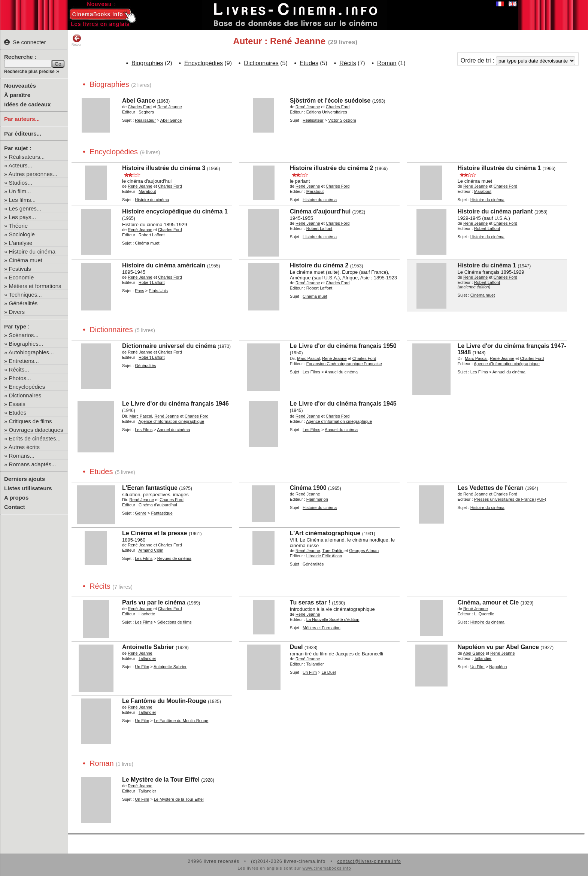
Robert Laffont (152, 235)
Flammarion (317, 499)
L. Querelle (484, 614)
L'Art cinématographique (325, 533)
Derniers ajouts (25, 479)
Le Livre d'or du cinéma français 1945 (343, 404)
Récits (348, 63)
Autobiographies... (31, 352)
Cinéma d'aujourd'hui (320, 211)
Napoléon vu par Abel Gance (498, 647)
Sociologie (22, 234)
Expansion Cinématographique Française (344, 364)
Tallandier (147, 658)
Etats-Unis (158, 291)
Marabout (147, 191)
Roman (387, 63)
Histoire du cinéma (32, 251)
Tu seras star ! (310, 602)
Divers (17, 312)
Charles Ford (140, 107)
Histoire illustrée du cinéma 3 (164, 168)
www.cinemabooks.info (327, 868)
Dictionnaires (25, 395)
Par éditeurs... (23, 134)
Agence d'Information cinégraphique (507, 364)
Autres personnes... (33, 174)
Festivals (20, 269)
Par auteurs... (22, 119)
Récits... (19, 369)
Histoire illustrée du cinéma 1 (499, 168)
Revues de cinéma (174, 558)
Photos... (20, 378)
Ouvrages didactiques (36, 430)
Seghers (146, 112)
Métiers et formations (35, 286)
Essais (17, 404)
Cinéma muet (26, 260)
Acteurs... (20, 165)
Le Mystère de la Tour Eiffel (161, 780)
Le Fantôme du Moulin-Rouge (164, 701)
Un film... (20, 191)
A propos (16, 498)
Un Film (142, 667)
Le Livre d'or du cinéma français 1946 (175, 404)
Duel (296, 647)
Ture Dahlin (333, 551)
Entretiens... (24, 361)
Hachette (147, 614)
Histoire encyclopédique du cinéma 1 (175, 211)
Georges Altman (364, 551)
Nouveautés (20, 86)
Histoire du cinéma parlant (495, 211)
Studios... (21, 183)
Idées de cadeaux (27, 104)
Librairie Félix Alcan (324, 556)
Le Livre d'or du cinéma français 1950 (343, 346)
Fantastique (162, 513)
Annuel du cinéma (341, 372)
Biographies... (26, 344)
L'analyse (21, 243)
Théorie (18, 226)
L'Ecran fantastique (150, 488)
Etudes (18, 413)
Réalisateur (145, 120)
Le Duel (328, 672)
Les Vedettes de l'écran (491, 488)
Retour (77, 40)
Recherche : (20, 57)
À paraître (17, 95)
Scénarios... (24, 335)
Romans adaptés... (33, 464)
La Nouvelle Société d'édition (333, 619)
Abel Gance (139, 101)
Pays (139, 291)
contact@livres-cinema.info (369, 861)
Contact (15, 507)
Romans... (22, 456)
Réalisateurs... (27, 157)
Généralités (23, 303)
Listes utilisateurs (28, 488)
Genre (141, 513)
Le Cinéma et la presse (154, 533)
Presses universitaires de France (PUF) (510, 499)
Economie (22, 277)
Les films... (22, 200)
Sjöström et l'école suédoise (330, 101)
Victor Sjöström (342, 120)
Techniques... (25, 295)
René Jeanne (169, 107)
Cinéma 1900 (308, 488)
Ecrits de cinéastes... (35, 438)
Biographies (147, 63)
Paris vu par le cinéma (154, 602)
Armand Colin (151, 550)
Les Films (311, 372)
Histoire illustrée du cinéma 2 (331, 168)
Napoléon (498, 667)
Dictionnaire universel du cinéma (169, 346)
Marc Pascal (308, 358)
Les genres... (25, 208)
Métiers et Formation (322, 628)
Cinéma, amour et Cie (488, 602)
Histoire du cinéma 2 (319, 265)
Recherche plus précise (29, 72)
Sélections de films (175, 622)
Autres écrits (24, 447)
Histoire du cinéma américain (164, 265)
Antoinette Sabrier (148, 647)
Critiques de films (31, 421)
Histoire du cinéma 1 (487, 265)
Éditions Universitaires (327, 112)
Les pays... (23, 217)
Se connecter (25, 42)
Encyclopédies (27, 387)
